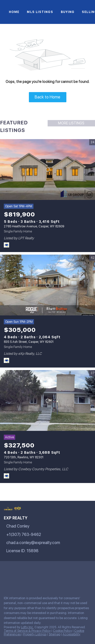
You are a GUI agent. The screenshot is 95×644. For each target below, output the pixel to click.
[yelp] (47, 570)
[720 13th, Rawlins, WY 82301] (48, 401)
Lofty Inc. (27, 627)
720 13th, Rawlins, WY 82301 (24, 457)
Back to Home (48, 97)
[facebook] (6, 570)
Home (14, 12)
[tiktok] (77, 570)
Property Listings (35, 634)
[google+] (16, 581)
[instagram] (57, 570)
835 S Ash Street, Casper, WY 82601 (29, 342)
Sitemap (54, 634)
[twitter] (26, 570)
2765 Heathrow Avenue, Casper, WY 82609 (34, 226)
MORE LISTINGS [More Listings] (71, 123)
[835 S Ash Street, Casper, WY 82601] (48, 285)
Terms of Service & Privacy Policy (27, 631)
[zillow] (36, 570)
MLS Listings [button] (40, 12)
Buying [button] (68, 12)
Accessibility (71, 634)
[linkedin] (16, 570)
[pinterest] (6, 581)
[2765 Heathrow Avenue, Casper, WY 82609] (48, 170)
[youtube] (67, 570)
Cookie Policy (62, 631)
